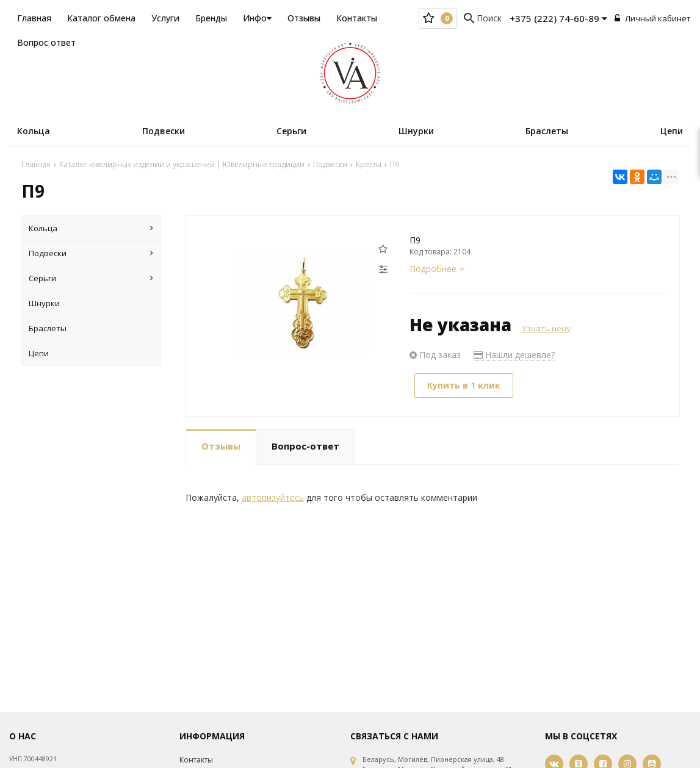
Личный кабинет (653, 18)
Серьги (291, 131)
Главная (34, 18)
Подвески (164, 131)
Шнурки (416, 131)
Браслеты (547, 131)
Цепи (672, 131)
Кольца (34, 131)
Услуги (165, 18)
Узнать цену (546, 328)
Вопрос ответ (46, 42)
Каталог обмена (101, 18)
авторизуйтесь (273, 497)
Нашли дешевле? (514, 355)
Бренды (211, 18)
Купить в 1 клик (464, 385)
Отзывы (304, 18)
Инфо (257, 18)
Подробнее (437, 269)
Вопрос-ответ (305, 446)
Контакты (357, 18)
